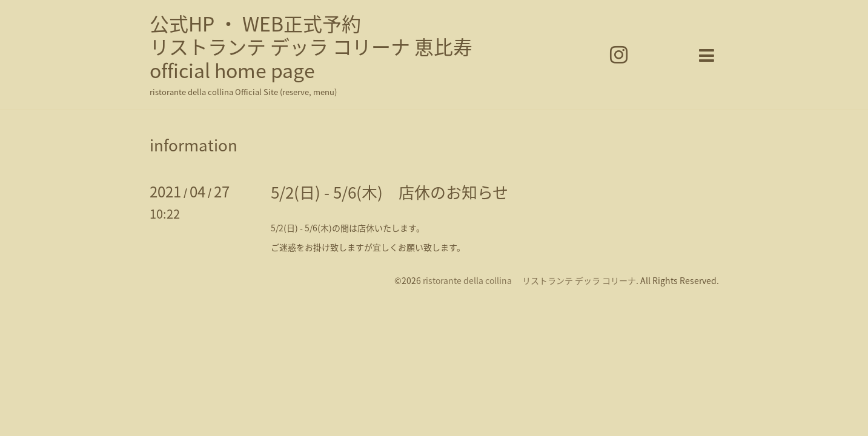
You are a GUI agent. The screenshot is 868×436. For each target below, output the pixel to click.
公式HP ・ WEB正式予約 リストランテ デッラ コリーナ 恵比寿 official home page (311, 47)
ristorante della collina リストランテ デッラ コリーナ (529, 280)
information (194, 145)
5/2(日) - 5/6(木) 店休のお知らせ (389, 192)
